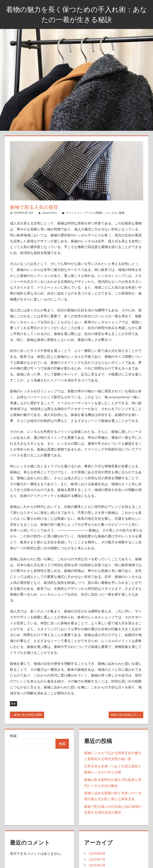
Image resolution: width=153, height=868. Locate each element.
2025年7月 (97, 859)
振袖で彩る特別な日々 (125, 715)
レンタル (112, 213)
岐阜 (14, 704)
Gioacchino (49, 213)
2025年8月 (97, 853)
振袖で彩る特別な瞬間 (28, 715)
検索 (13, 736)
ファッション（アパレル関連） (85, 213)
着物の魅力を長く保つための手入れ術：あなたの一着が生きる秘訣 (77, 14)
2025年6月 (97, 865)
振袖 (122, 213)
